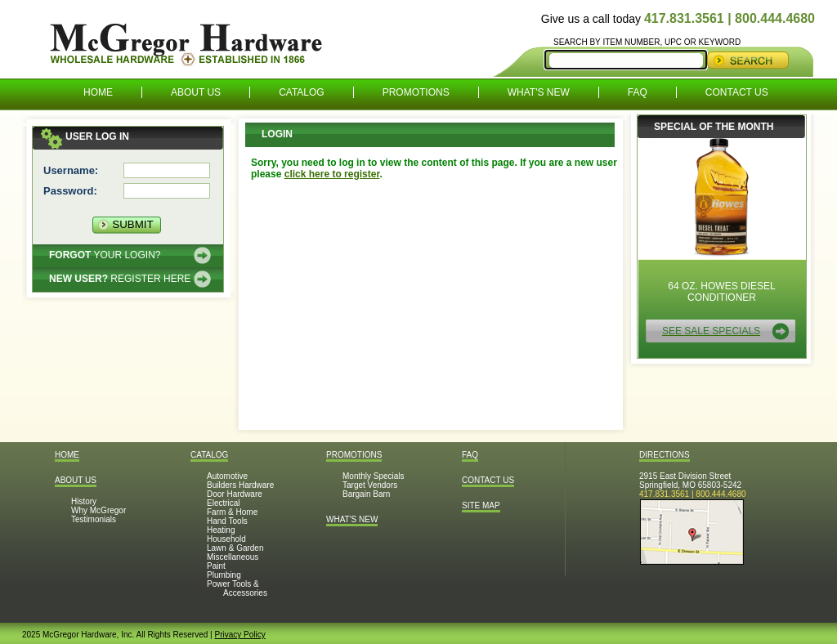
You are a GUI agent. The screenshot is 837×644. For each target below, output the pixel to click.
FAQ (638, 92)
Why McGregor (98, 510)
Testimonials (94, 519)
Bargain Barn (366, 494)
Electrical (224, 503)
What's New (539, 92)
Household (226, 539)
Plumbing (224, 575)
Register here (120, 279)
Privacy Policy (239, 635)
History (84, 501)
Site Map (481, 505)
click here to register (332, 174)
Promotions (416, 92)
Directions (665, 455)
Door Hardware (235, 494)
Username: (71, 170)
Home (98, 92)
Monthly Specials (374, 476)
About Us (196, 92)
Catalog (302, 92)
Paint (216, 566)
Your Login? (105, 255)
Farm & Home (232, 512)
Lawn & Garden (235, 548)
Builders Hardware (240, 485)
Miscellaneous (233, 557)
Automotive (227, 476)
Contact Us (737, 92)
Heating (221, 530)
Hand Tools (227, 521)
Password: (70, 191)
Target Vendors (370, 485)
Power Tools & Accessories (237, 588)
